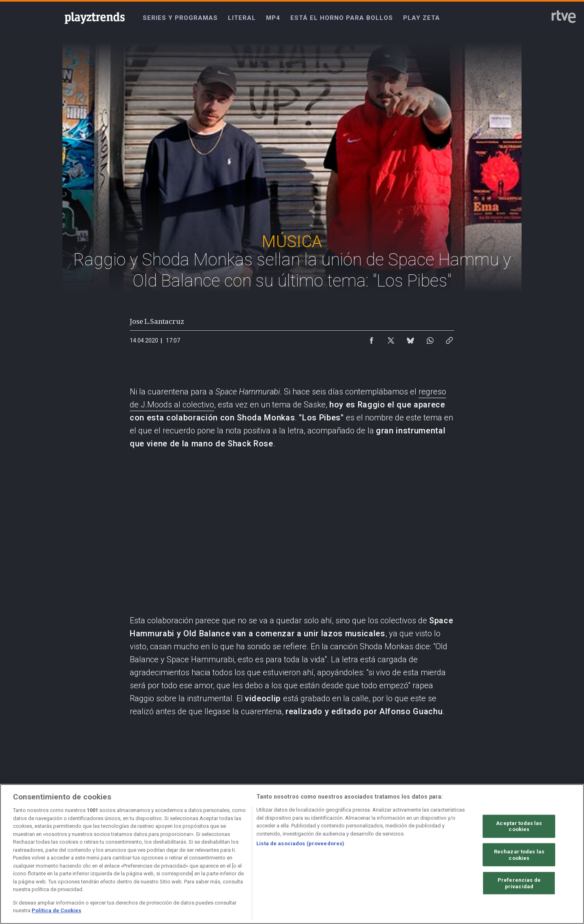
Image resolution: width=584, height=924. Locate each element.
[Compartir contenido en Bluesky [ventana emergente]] (410, 338)
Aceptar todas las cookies (519, 826)
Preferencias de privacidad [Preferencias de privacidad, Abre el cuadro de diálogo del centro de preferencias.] (519, 883)
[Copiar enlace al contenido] (449, 338)
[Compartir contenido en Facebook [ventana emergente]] (371, 338)
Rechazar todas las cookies (519, 855)
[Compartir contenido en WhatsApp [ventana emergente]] (430, 338)
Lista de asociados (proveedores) (300, 843)
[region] (292, 854)
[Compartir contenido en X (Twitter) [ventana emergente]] (391, 338)
